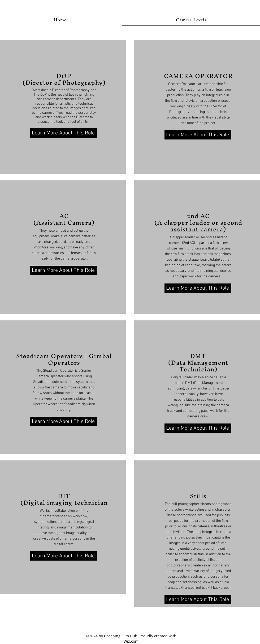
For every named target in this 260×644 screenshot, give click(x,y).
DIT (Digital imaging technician (64, 499)
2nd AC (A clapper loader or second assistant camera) (198, 223)
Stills (198, 496)
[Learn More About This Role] (64, 133)
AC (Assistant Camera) (64, 219)
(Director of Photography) (64, 83)
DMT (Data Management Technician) (198, 363)
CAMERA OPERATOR (198, 76)
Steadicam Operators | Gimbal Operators (64, 359)
